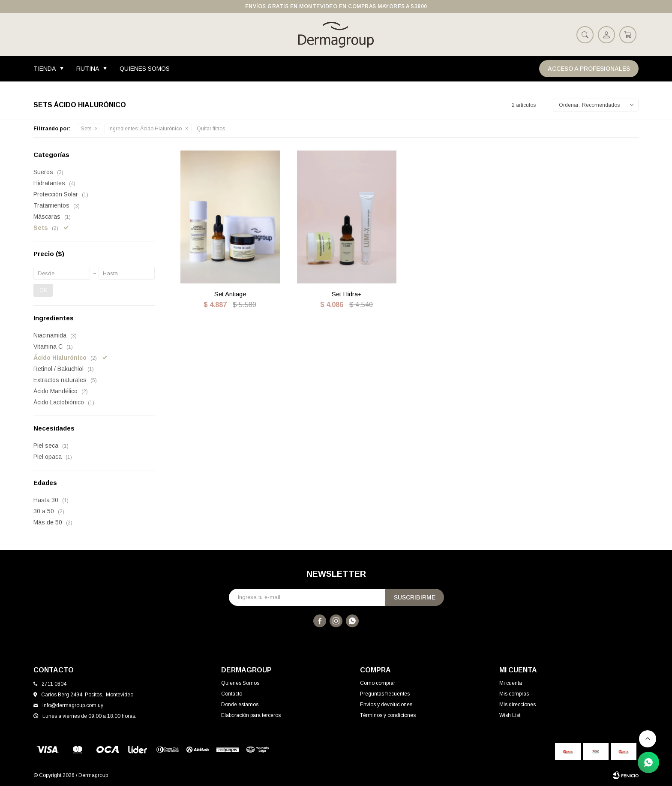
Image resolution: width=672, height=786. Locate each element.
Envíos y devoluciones (386, 705)
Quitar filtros (211, 129)
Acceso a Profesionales (589, 69)
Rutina (88, 69)
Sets (86, 129)
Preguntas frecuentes (385, 694)
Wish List (510, 715)
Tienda (45, 69)
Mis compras (514, 694)
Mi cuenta (511, 683)
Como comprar (378, 683)
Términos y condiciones (388, 715)
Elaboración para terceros (251, 715)
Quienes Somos (145, 69)
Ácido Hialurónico (145, 129)
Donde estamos (240, 705)
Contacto (232, 694)
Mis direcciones (517, 705)
